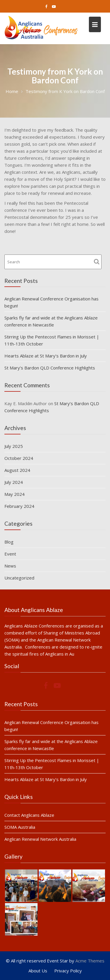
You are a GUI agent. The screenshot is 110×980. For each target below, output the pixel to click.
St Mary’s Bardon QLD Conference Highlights (50, 368)
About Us (38, 971)
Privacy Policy (68, 971)
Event (10, 554)
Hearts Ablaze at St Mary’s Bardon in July (46, 356)
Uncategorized (19, 578)
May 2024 (15, 494)
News (10, 566)
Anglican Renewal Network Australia (41, 839)
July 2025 (14, 446)
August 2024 (17, 470)
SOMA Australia (20, 827)
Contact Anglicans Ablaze (30, 815)
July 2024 (14, 482)
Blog (9, 542)
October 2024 (19, 458)
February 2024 (19, 506)
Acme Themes (90, 961)
